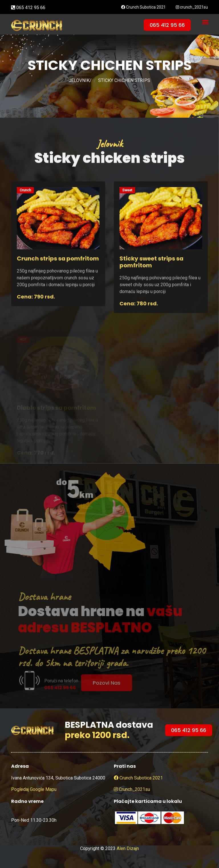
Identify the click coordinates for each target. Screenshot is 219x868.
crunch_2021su (192, 7)
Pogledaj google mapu (34, 789)
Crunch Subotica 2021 (143, 7)
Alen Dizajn (128, 848)
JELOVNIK (79, 80)
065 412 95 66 (28, 8)
